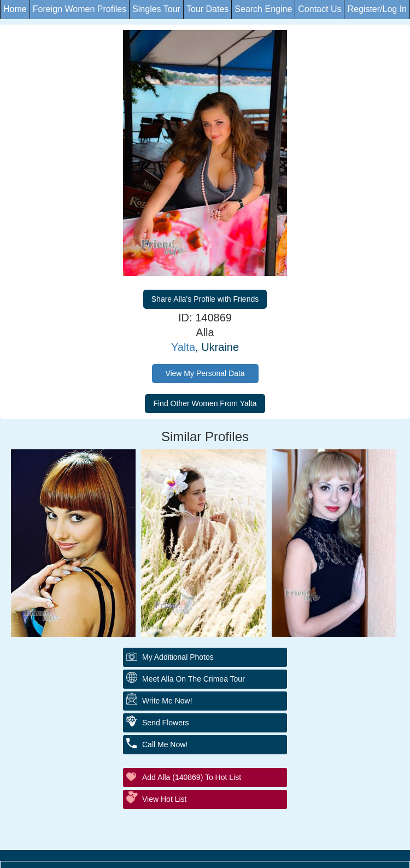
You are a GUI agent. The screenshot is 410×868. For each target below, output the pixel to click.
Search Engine (263, 9)
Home (15, 9)
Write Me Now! (167, 701)
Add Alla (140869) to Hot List (192, 777)
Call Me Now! (165, 744)
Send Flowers (166, 723)
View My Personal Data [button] (205, 373)
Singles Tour (156, 9)
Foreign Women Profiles (80, 9)
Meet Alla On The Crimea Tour (194, 679)
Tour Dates (207, 9)
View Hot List (164, 799)
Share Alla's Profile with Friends (205, 299)
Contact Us (320, 9)
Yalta (183, 347)
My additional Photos (178, 657)
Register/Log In (377, 9)
